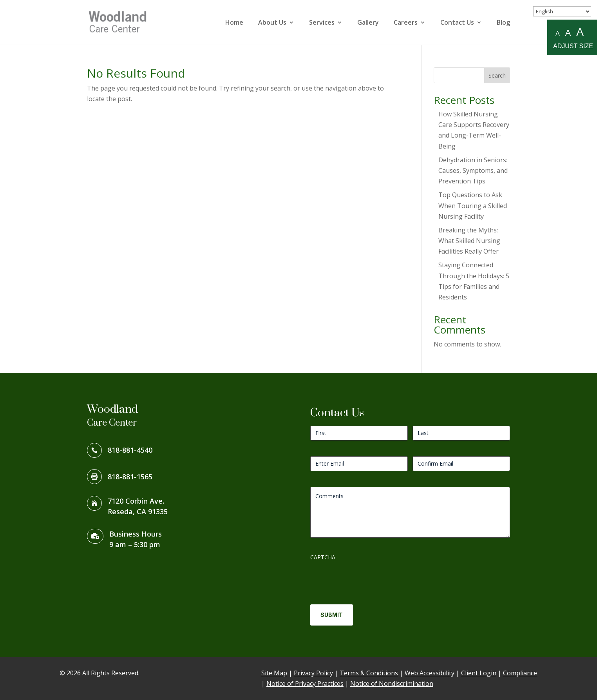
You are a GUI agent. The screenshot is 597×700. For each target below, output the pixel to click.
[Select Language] (562, 11)
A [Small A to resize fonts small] (558, 34)
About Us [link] (272, 23)
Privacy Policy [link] (313, 673)
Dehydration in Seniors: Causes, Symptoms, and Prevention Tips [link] (473, 170)
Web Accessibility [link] (430, 673)
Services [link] (322, 23)
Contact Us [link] (457, 23)
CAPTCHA (323, 557)
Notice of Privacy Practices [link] (305, 684)
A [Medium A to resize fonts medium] (568, 33)
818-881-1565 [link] (130, 477)
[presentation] (370, 580)
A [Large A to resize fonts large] (580, 32)
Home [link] (234, 23)
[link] (120, 22)
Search (497, 75)
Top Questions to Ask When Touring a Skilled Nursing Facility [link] (473, 205)
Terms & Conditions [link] (369, 673)
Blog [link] (503, 23)
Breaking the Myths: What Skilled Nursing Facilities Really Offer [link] (469, 241)
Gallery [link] (368, 23)
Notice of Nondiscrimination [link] (392, 684)
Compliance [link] (520, 673)
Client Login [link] (479, 673)
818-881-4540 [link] (130, 450)
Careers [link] (406, 23)
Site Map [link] (274, 673)
